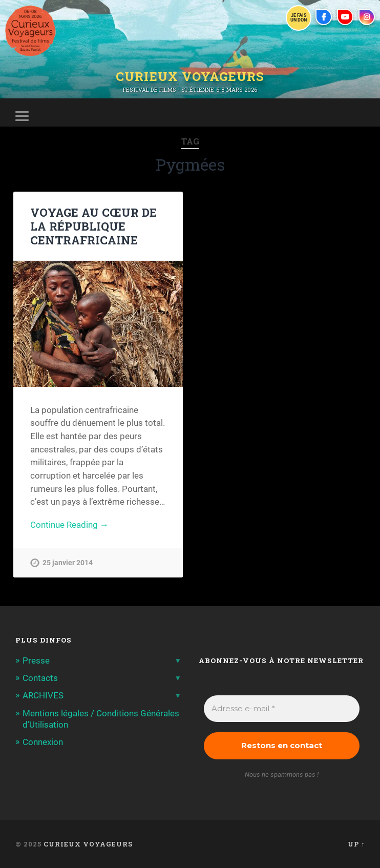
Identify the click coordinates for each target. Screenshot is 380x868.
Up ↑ (356, 844)
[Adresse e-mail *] (282, 709)
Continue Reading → (69, 525)
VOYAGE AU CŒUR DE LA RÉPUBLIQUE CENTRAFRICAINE (93, 226)
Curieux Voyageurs (190, 76)
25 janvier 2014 (68, 563)
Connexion (43, 742)
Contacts (40, 678)
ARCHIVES (43, 695)
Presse (36, 660)
